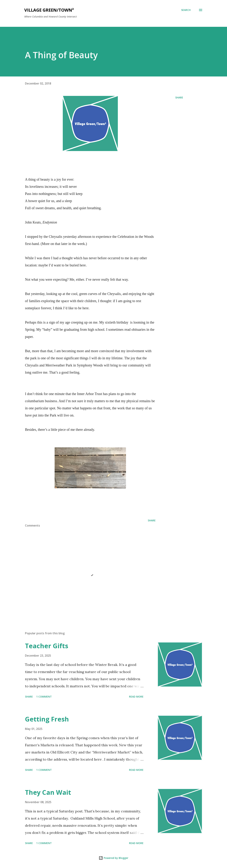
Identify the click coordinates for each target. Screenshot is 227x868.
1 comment (44, 697)
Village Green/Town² (49, 10)
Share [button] (179, 97)
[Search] (186, 10)
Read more (136, 697)
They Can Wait (48, 792)
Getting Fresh (47, 719)
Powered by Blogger (113, 858)
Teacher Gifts (47, 646)
